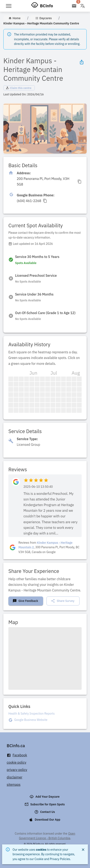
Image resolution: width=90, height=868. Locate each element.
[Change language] (82, 6)
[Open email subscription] (74, 6)
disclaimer (15, 777)
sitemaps (14, 785)
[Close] (83, 850)
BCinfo (46, 6)
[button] (19, 88)
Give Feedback (25, 601)
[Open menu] (9, 6)
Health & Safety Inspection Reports (31, 714)
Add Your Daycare (45, 797)
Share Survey (63, 601)
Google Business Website (31, 720)
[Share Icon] (82, 62)
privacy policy (17, 770)
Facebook (17, 755)
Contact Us (45, 812)
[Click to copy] (49, 182)
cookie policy (17, 762)
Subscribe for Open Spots (45, 804)
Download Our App (45, 820)
